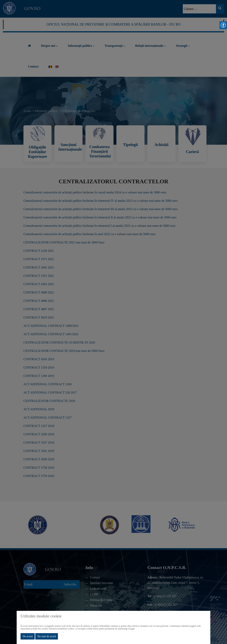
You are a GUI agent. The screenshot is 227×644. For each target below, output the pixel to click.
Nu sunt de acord (47, 636)
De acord (28, 636)
